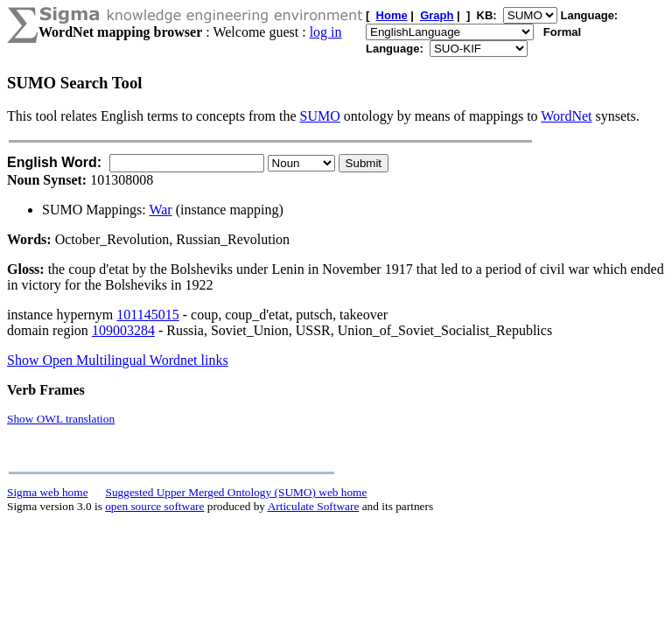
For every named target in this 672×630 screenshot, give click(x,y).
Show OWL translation (61, 419)
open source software (154, 506)
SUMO (320, 116)
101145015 (147, 315)
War (160, 210)
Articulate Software (314, 506)
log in (326, 32)
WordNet (566, 116)
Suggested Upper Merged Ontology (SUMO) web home (237, 492)
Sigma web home (48, 492)
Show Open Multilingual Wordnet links (118, 360)
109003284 (123, 330)
